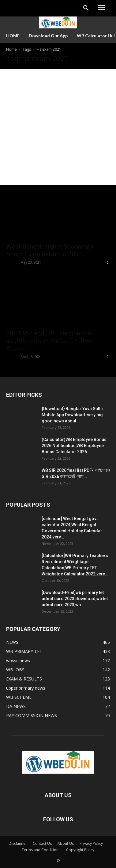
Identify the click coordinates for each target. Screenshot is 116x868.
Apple (11, 262)
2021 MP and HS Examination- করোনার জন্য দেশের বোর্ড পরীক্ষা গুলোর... (50, 341)
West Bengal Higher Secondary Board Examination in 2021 (50, 250)
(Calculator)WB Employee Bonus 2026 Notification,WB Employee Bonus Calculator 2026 (74, 446)
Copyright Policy (80, 850)
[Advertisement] (58, 127)
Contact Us (42, 843)
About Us (66, 843)
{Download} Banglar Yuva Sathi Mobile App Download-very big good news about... (72, 415)
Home (11, 49)
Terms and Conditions (41, 850)
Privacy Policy (91, 843)
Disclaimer (18, 843)
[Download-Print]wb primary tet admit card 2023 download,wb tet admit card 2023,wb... (75, 599)
